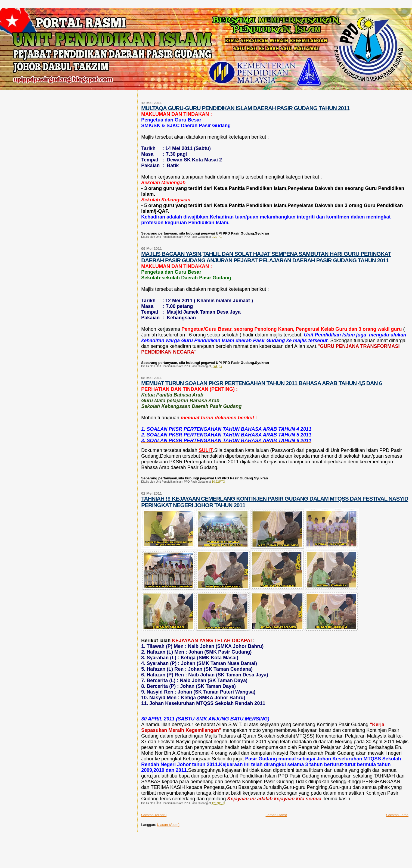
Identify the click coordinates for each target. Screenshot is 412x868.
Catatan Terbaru (154, 815)
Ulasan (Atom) (168, 825)
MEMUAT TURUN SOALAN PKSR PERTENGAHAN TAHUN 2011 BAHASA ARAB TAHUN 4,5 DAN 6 (261, 383)
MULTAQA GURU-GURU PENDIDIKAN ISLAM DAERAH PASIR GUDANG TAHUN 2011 (245, 108)
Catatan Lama (397, 815)
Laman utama (277, 815)
